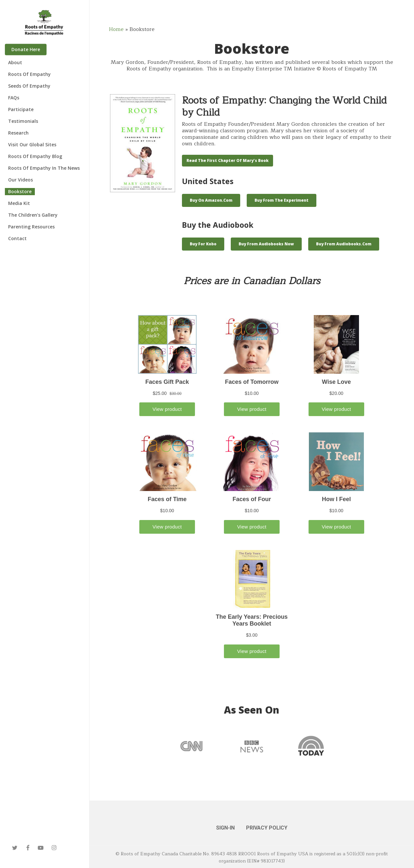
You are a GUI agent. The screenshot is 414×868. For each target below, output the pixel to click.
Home (116, 29)
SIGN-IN (225, 828)
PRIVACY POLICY (267, 828)
